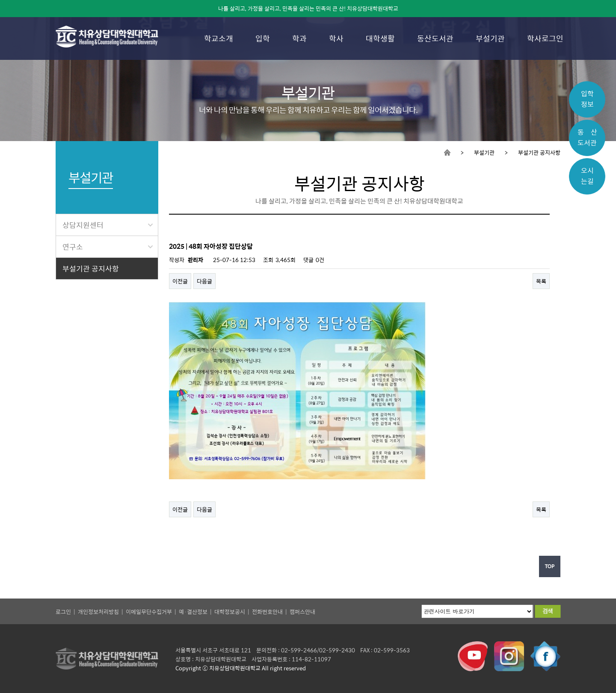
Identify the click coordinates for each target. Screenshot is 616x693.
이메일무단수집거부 (149, 612)
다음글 (204, 281)
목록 (541, 281)
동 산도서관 (587, 137)
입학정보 (587, 99)
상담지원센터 (108, 225)
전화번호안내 (267, 612)
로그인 (63, 612)
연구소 (108, 247)
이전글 (180, 281)
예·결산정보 (193, 612)
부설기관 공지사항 (91, 268)
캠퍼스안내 (302, 612)
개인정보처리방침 (98, 612)
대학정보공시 (230, 612)
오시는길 (587, 176)
